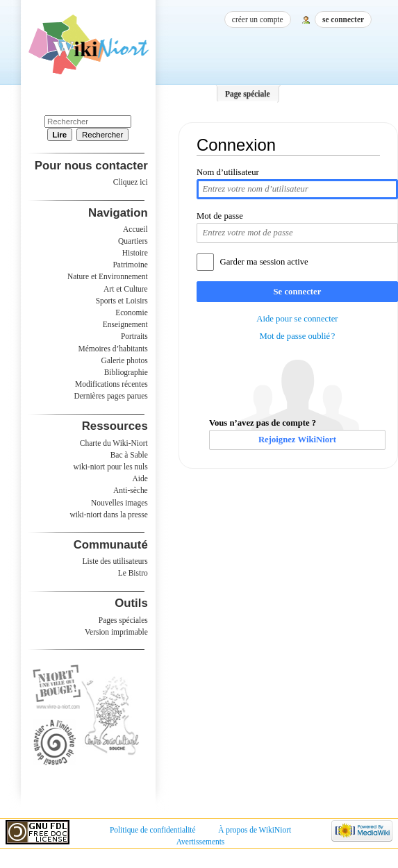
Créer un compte (258, 19)
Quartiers (133, 241)
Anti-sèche (131, 490)
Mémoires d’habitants (113, 349)
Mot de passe (220, 216)
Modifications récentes (111, 384)
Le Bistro (133, 573)
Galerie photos (125, 360)
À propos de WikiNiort (255, 830)
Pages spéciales (123, 620)
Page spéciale (248, 94)
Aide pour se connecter (297, 319)
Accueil (135, 229)
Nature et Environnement (108, 276)
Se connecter (298, 292)
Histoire (135, 253)
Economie (131, 312)
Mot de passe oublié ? (297, 336)
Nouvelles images (119, 503)
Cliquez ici (131, 182)
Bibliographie (126, 372)
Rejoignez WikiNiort (297, 440)
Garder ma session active (264, 262)
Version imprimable (116, 632)
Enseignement (125, 324)
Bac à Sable (129, 455)
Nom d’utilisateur (228, 172)
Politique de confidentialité (153, 830)
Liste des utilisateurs (115, 561)
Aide (140, 478)
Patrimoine (130, 265)
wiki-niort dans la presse (108, 515)
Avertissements (201, 842)
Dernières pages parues (111, 396)
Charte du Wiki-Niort (114, 443)
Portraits (134, 336)
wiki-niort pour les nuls (111, 467)
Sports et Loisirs (122, 301)
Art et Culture (126, 289)
